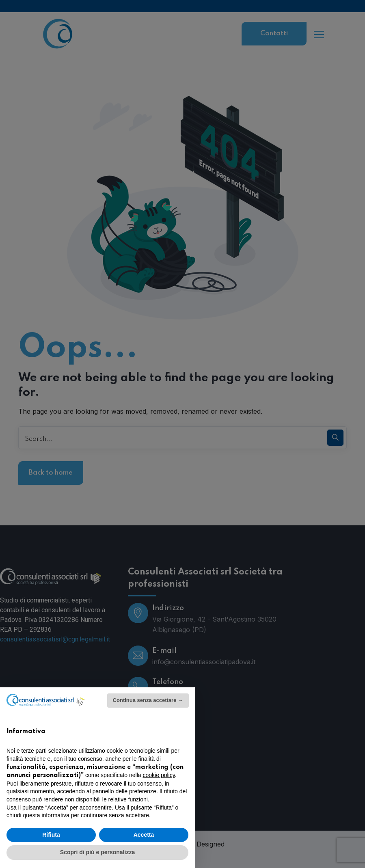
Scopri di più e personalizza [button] (97, 852)
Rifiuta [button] (51, 835)
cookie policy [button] (159, 775)
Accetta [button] (144, 835)
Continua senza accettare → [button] (148, 700)
